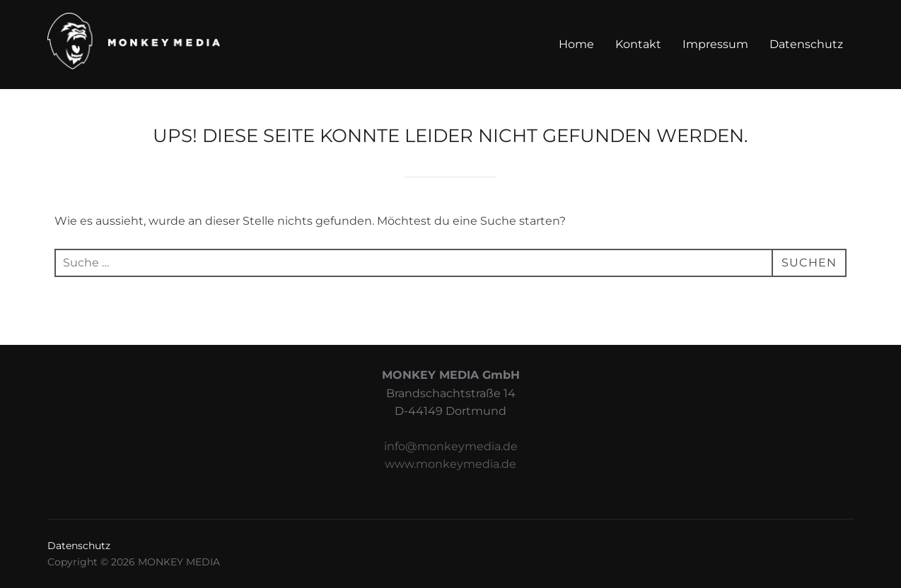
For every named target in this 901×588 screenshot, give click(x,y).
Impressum (715, 44)
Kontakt (638, 44)
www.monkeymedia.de (450, 464)
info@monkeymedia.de (451, 446)
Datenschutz (806, 44)
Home (576, 44)
